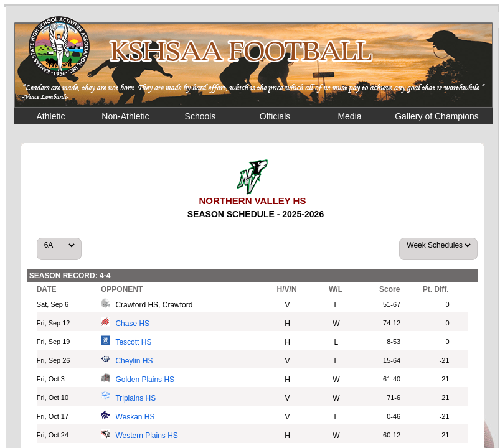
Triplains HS (135, 398)
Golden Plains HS (145, 380)
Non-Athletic (125, 116)
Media (349, 116)
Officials (275, 116)
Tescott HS (133, 342)
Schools (200, 116)
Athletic (51, 116)
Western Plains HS (146, 436)
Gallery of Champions (437, 116)
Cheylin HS (134, 361)
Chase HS (132, 324)
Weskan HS (135, 417)
